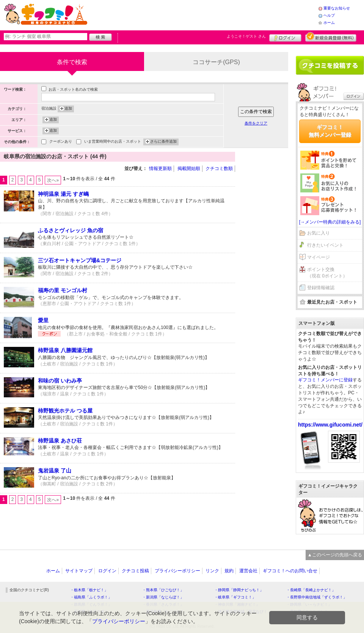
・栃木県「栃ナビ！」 (89, 590)
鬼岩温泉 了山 (55, 471)
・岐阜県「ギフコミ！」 (235, 597)
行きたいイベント (325, 245)
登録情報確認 (321, 288)
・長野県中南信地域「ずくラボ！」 (317, 597)
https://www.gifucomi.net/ (330, 425)
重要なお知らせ (337, 8)
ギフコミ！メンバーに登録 (325, 380)
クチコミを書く (330, 65)
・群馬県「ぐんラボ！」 (91, 604)
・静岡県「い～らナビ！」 (309, 604)
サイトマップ (79, 571)
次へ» (53, 180)
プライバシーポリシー (177, 571)
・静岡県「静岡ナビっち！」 (239, 590)
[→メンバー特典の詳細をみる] (330, 222)
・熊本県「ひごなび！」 (163, 590)
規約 (229, 571)
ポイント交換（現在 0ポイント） (327, 273)
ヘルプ (329, 15)
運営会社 (248, 571)
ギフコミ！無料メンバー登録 (330, 131)
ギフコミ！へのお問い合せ (290, 571)
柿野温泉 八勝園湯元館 (65, 350)
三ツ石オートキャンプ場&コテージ (80, 260)
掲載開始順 (189, 168)
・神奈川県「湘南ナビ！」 (237, 604)
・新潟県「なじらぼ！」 (163, 597)
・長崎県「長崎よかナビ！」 (311, 590)
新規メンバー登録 (331, 37)
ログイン (285, 37)
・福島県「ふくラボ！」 (91, 597)
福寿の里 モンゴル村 (63, 290)
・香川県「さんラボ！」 (163, 604)
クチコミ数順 (219, 168)
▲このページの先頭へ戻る (335, 555)
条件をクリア (256, 123)
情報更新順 (160, 168)
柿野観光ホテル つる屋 (65, 411)
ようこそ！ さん (246, 36)
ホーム (329, 23)
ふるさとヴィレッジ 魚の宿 (71, 230)
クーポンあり (61, 142)
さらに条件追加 (163, 142)
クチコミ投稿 (135, 571)
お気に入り (318, 233)
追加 (68, 109)
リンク (212, 571)
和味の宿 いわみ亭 (60, 381)
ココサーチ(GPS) (216, 62)
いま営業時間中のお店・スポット (113, 142)
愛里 (43, 320)
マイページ (318, 257)
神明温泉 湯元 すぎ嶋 (63, 194)
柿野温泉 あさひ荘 (60, 441)
